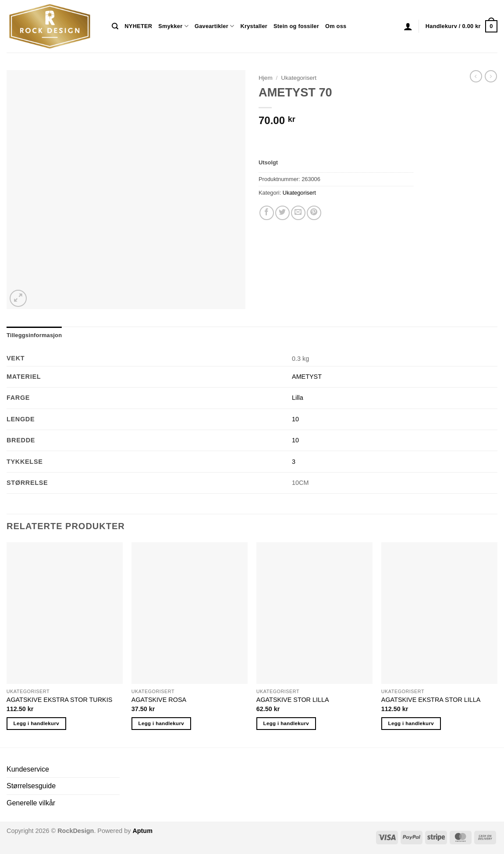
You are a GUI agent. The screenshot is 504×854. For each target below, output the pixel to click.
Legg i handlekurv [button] (36, 723)
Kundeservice (28, 769)
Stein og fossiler (296, 26)
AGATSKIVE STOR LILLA (293, 700)
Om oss (336, 26)
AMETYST (307, 377)
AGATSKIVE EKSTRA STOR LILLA (431, 700)
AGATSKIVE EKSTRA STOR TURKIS (60, 700)
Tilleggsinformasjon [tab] (34, 335)
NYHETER (138, 26)
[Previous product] (491, 76)
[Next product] (476, 76)
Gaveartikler (215, 26)
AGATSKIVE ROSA (159, 700)
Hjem (266, 78)
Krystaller (254, 26)
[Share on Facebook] (267, 213)
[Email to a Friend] (298, 213)
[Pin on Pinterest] (314, 213)
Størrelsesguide (31, 786)
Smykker (173, 26)
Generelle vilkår (31, 803)
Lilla (298, 398)
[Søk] (115, 26)
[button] (408, 26)
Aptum (142, 831)
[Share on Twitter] (282, 213)
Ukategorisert (299, 78)
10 (295, 419)
